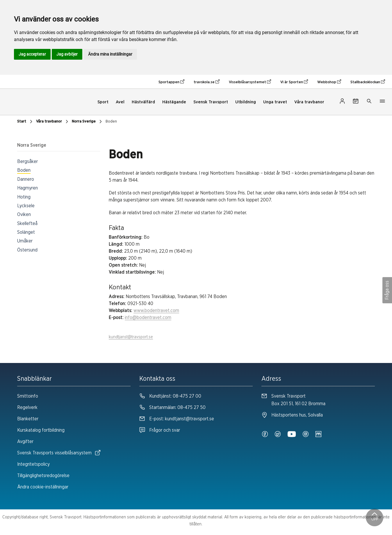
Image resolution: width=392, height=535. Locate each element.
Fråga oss (387, 290)
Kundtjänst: (170, 396)
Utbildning (246, 102)
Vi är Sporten (294, 82)
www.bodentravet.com (156, 311)
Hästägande (174, 102)
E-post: (177, 419)
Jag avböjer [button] (67, 54)
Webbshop (329, 82)
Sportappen (171, 82)
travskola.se (207, 82)
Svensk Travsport (211, 102)
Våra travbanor (309, 102)
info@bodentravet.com (148, 318)
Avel (120, 102)
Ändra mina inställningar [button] (110, 54)
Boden (111, 122)
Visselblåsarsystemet (250, 82)
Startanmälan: (172, 408)
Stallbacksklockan (368, 82)
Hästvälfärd (143, 102)
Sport (103, 102)
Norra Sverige (88, 122)
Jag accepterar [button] (32, 54)
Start (25, 122)
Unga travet (275, 102)
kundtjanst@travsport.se (131, 337)
